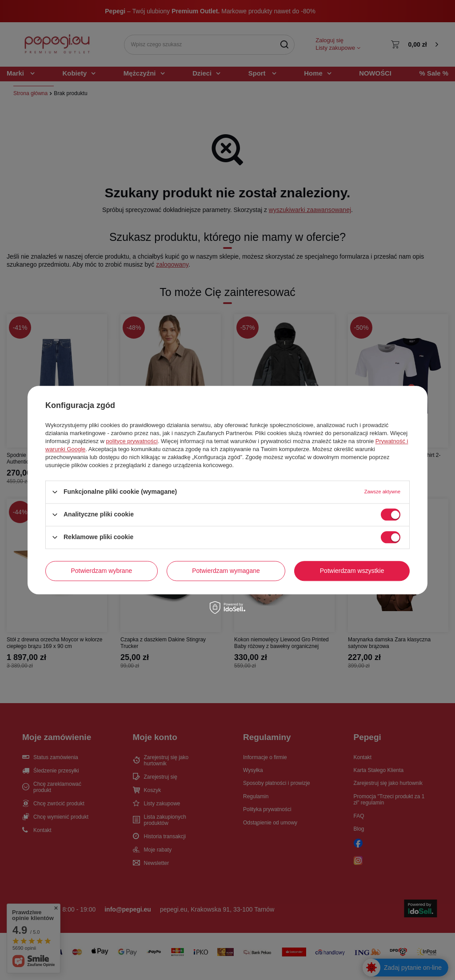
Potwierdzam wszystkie (352, 571)
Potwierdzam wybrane (102, 571)
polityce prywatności (132, 441)
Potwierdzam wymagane (226, 571)
